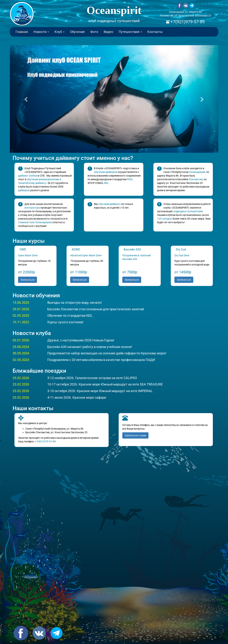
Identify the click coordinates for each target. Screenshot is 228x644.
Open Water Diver (28, 255)
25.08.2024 (21, 347)
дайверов (24, 190)
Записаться (28, 280)
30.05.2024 (21, 353)
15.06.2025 (21, 303)
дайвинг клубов (28, 176)
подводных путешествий (188, 211)
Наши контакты (33, 408)
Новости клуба (32, 333)
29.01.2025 (21, 309)
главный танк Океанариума (35, 222)
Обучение (77, 32)
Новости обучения (36, 295)
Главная (22, 32)
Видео (108, 32)
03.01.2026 (21, 340)
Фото (94, 32)
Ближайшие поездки (39, 371)
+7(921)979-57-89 (187, 22)
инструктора (32, 208)
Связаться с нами (135, 435)
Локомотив (196, 179)
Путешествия (130, 32)
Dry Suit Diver (182, 255)
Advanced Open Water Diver (86, 255)
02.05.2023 (21, 316)
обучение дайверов (106, 172)
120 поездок (164, 219)
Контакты (155, 32)
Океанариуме (197, 172)
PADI (130, 179)
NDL (106, 183)
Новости (41, 32)
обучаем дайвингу (110, 204)
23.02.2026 (21, 378)
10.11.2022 (21, 322)
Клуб (60, 32)
